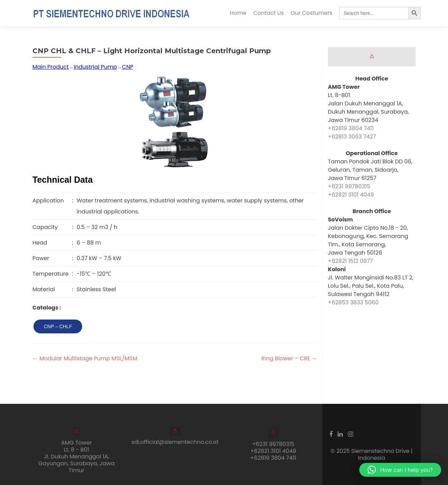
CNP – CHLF (58, 326)
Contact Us (269, 13)
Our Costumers (311, 13)
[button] (400, 470)
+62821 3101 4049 (351, 195)
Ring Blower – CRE (289, 358)
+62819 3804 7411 (351, 128)
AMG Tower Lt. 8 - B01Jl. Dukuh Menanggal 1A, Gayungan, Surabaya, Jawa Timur (76, 457)
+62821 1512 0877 (350, 261)
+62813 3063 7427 (352, 137)
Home (238, 13)
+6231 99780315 (349, 186)
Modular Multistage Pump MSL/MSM (85, 358)
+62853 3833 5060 (353, 302)
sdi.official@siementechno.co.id (175, 442)
